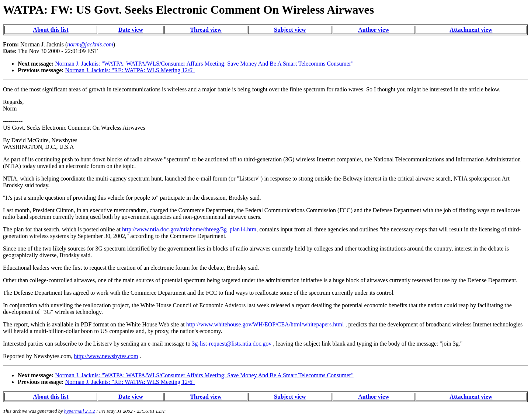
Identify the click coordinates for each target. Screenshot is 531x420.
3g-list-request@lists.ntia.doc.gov (232, 344)
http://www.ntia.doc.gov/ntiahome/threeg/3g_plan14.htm (189, 229)
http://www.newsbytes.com (106, 356)
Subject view (290, 30)
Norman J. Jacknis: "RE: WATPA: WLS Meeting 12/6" (130, 70)
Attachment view (471, 30)
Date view (131, 30)
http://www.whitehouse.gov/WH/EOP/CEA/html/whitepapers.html (265, 324)
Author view (374, 30)
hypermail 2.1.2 (80, 411)
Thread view (206, 30)
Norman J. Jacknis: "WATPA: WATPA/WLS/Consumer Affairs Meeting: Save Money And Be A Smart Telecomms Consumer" (204, 64)
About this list (51, 30)
